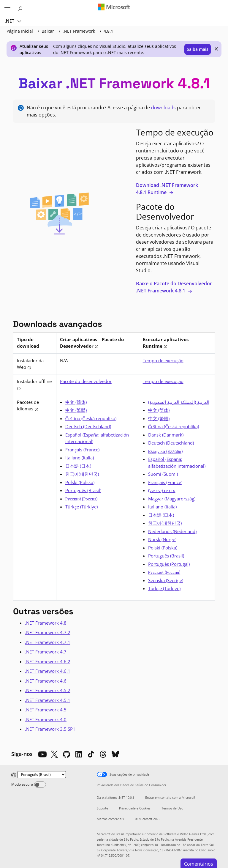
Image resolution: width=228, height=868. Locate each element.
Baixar (48, 31)
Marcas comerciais (110, 819)
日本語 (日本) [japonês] (78, 466)
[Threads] (103, 754)
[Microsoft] (114, 7)
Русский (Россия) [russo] (81, 499)
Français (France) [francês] (82, 450)
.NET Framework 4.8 (46, 623)
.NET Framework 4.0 (46, 719)
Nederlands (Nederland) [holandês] (172, 531)
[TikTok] (91, 754)
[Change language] (42, 775)
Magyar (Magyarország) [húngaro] (172, 499)
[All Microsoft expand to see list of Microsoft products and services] (7, 8)
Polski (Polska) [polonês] (80, 482)
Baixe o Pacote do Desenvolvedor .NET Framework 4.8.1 (174, 287)
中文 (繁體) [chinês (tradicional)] (76, 410)
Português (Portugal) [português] (169, 564)
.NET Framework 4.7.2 (48, 632)
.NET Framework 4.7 (46, 652)
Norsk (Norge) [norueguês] (162, 539)
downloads (163, 108)
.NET (10, 21)
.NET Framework (79, 31)
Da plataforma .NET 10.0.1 (115, 797)
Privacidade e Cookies (135, 808)
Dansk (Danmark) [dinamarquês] (166, 435)
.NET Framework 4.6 (46, 681)
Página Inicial (20, 31)
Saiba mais (198, 49)
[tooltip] (97, 347)
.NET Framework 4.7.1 (48, 642)
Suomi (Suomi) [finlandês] (163, 474)
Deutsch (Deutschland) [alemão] (88, 426)
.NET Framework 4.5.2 (48, 690)
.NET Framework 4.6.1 (48, 671)
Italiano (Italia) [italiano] (80, 458)
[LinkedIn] (79, 754)
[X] (54, 754)
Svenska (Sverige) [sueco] (166, 580)
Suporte (102, 808)
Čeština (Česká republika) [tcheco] (91, 418)
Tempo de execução (163, 360)
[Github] (66, 754)
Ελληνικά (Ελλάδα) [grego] (165, 451)
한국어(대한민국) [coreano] (82, 474)
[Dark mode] (40, 784)
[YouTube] (42, 754)
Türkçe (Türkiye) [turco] (81, 507)
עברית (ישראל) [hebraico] (162, 490)
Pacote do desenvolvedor (86, 381)
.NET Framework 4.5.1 (48, 700)
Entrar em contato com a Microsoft (170, 797)
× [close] (216, 49)
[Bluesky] (115, 754)
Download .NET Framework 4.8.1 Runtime (167, 189)
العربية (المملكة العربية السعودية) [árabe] (179, 402)
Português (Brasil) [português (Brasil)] (83, 490)
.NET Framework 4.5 (46, 710)
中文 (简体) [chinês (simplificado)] (76, 402)
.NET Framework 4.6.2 (48, 661)
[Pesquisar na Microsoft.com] (21, 8)
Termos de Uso (172, 808)
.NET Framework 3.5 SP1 (50, 729)
